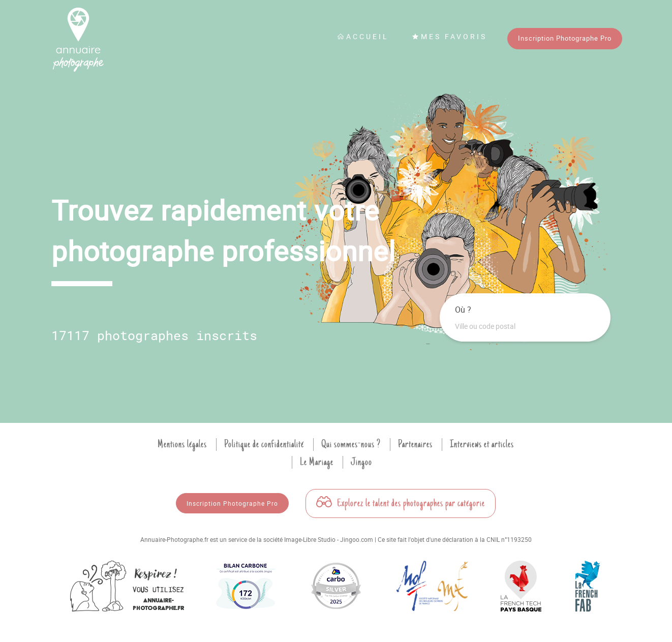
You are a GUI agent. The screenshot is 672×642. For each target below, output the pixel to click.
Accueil (363, 36)
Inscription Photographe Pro (565, 38)
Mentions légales (182, 444)
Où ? (463, 310)
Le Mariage (317, 462)
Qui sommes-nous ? (351, 444)
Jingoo (361, 462)
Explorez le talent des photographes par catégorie (401, 503)
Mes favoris (449, 36)
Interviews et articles (482, 444)
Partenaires (415, 444)
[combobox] (525, 326)
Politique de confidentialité (264, 444)
